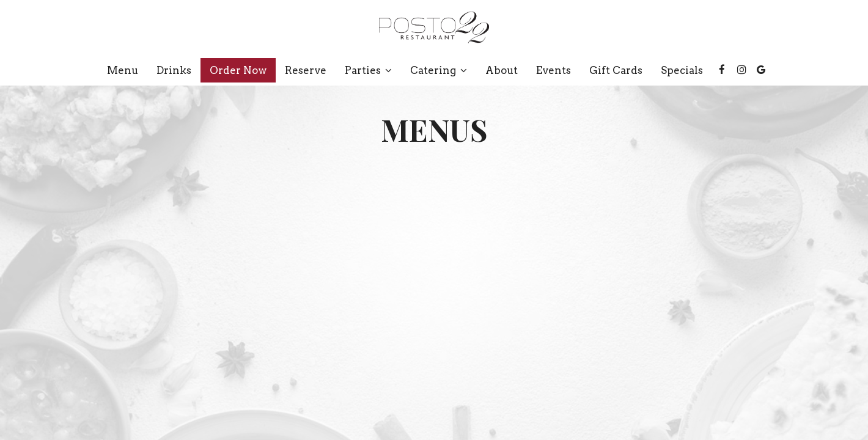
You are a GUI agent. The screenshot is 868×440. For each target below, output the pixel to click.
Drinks (174, 70)
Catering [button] (439, 70)
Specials (682, 70)
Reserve (306, 70)
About (502, 70)
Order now (238, 70)
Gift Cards (616, 70)
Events (554, 70)
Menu (123, 70)
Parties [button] (368, 70)
